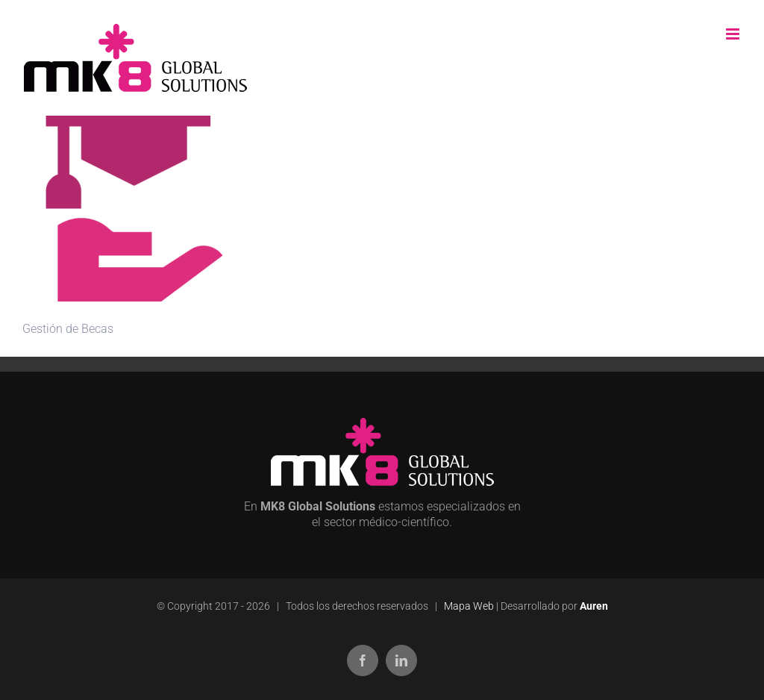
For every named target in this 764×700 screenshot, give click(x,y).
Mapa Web (469, 606)
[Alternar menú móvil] (734, 34)
